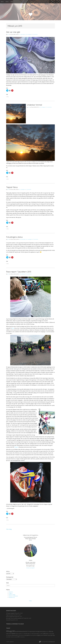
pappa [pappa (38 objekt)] (39, 635)
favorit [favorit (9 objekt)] (23, 634)
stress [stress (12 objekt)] (7, 637)
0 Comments (35, 34)
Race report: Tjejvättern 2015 (19, 272)
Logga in (11, 593)
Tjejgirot (16, 447)
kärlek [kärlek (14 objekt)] (51, 634)
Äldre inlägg (9, 529)
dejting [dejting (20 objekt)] (41, 631)
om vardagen (28, 34)
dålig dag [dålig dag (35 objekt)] (51, 631)
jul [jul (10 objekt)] (49, 634)
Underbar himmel (34, 105)
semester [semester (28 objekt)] (45, 635)
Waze (13, 328)
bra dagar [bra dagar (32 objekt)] (38, 631)
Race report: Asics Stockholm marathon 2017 (15, 618)
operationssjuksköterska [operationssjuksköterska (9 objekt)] (34, 635)
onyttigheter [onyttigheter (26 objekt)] (27, 635)
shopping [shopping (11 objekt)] (49, 635)
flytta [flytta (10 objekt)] (30, 634)
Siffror (7, 2)
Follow (31, 601)
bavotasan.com (52, 642)
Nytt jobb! (8, 620)
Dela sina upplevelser (10, 617)
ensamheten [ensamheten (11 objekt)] (20, 634)
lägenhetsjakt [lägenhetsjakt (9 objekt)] (10, 635)
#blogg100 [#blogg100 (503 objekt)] (10, 631)
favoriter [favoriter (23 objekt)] (26, 634)
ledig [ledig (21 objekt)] (53, 634)
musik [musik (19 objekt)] (16, 635)
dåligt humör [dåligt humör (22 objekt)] (9, 634)
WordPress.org (12, 597)
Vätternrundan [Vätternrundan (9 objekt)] (22, 637)
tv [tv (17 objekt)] (20, 637)
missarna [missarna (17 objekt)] (13, 635)
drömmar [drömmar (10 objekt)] (47, 632)
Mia (8, 34)
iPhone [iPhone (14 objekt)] (42, 634)
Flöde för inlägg (12, 595)
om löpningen (22, 34)
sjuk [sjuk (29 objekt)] (52, 635)
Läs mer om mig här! (30, 568)
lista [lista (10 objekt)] (7, 635)
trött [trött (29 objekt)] (18, 637)
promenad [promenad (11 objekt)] (42, 635)
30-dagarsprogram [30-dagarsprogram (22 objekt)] (32, 631)
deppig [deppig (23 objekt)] (44, 631)
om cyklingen (22, 274)
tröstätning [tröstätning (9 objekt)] (16, 637)
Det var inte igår (13, 32)
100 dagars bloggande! (11, 613)
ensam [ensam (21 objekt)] (17, 634)
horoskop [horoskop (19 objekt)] (37, 634)
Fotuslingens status (14, 237)
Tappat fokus (12, 187)
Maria (2, 2)
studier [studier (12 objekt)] (9, 637)
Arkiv (12, 2)
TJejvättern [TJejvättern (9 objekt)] (12, 637)
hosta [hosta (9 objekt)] (40, 634)
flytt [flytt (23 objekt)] (29, 634)
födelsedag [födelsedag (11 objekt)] (33, 634)
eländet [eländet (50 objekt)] (13, 634)
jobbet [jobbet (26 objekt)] (47, 634)
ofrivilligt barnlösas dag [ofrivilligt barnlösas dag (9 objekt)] (21, 635)
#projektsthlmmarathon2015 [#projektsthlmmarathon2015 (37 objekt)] (21, 631)
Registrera (11, 592)
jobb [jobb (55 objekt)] (44, 634)
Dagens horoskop (10, 615)
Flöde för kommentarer (13, 596)
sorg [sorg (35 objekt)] (54, 635)
